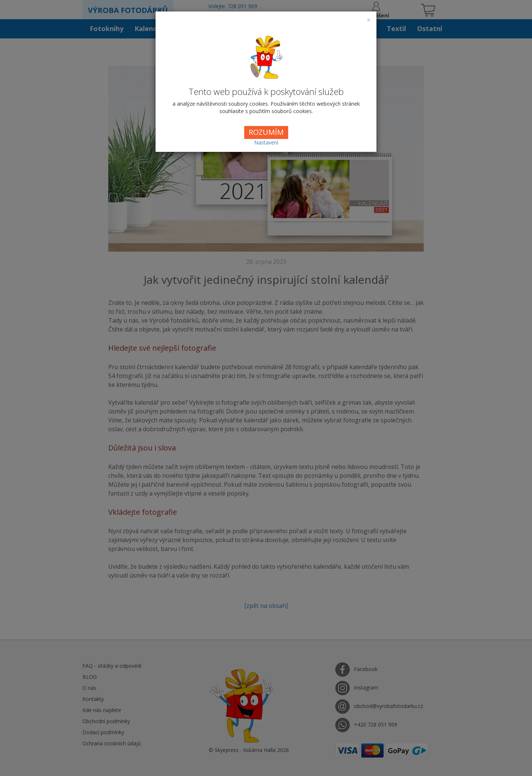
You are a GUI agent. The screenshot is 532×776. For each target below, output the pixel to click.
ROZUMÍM (266, 132)
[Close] (369, 20)
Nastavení (266, 142)
